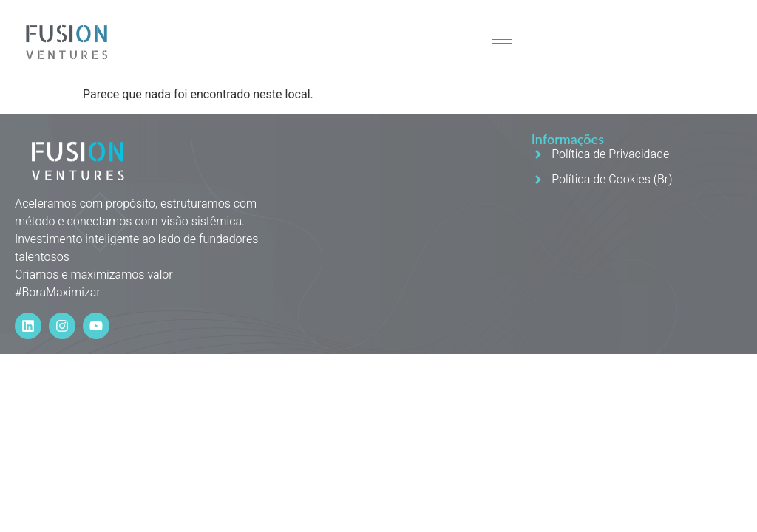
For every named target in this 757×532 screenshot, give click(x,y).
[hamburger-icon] (502, 43)
